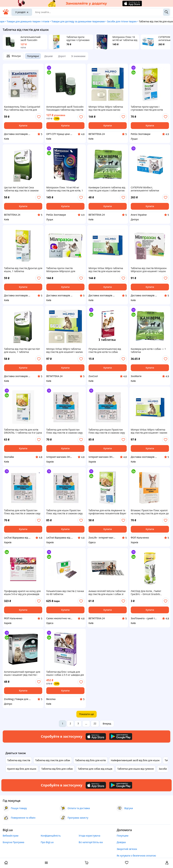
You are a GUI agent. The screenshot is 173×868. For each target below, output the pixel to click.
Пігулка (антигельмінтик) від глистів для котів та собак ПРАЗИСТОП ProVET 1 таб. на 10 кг (107, 350)
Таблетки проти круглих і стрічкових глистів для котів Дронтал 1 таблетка (78, 39)
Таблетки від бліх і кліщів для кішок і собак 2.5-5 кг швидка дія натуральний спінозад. (65, 673)
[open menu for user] (167, 863)
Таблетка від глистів (19, 760)
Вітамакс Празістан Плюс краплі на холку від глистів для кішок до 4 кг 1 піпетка (150, 512)
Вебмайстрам (11, 836)
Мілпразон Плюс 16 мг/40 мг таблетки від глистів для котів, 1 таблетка (125, 39)
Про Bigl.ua (47, 842)
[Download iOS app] (96, 737)
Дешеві (48, 56)
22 (95, 723)
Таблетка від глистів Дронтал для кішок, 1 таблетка (23, 270)
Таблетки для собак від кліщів (95, 769)
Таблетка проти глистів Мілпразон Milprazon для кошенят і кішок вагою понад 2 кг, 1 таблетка (64, 270)
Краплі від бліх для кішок (22, 769)
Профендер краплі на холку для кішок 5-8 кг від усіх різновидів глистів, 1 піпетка (22, 593)
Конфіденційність (51, 836)
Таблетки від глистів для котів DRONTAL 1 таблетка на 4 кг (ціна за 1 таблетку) (23, 431)
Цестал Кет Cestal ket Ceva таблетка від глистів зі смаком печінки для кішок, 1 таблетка (21, 189)
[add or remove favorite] (39, 117)
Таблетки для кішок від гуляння (136, 769)
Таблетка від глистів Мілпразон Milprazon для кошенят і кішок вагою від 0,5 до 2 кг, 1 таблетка (149, 270)
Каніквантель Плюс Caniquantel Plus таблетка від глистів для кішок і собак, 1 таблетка (22, 108)
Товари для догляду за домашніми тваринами (78, 21)
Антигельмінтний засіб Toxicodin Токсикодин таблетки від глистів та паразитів (33, 39)
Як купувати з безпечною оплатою (136, 856)
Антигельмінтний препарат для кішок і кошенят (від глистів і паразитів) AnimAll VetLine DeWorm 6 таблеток (22, 673)
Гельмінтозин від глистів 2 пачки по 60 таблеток (65, 593)
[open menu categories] (46, 863)
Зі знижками (78, 56)
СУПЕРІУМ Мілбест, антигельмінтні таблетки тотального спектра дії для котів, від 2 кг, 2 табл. (150, 189)
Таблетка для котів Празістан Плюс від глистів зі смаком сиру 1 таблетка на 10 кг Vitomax (64, 431)
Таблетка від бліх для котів (90, 760)
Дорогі (62, 56)
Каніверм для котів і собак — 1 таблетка (148, 350)
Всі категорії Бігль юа (91, 842)
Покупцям (123, 836)
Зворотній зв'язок (127, 849)
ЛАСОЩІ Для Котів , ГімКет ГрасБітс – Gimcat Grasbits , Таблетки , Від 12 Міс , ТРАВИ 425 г (150, 593)
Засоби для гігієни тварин (122, 21)
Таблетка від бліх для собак (57, 769)
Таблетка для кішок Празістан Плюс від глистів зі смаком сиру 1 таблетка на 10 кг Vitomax (107, 431)
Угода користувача (90, 836)
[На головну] (6, 14)
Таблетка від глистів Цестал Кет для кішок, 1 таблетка (22, 350)
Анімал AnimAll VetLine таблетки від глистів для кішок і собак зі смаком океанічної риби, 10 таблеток (107, 593)
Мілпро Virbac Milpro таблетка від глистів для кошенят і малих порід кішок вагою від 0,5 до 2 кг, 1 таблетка (65, 350)
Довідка (121, 842)
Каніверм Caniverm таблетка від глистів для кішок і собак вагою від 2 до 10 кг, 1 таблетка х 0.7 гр (107, 189)
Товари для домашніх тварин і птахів (28, 21)
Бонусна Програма (13, 842)
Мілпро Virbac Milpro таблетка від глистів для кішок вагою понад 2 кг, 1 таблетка (106, 108)
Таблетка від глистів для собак (53, 760)
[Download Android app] (121, 737)
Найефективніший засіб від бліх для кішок (135, 760)
